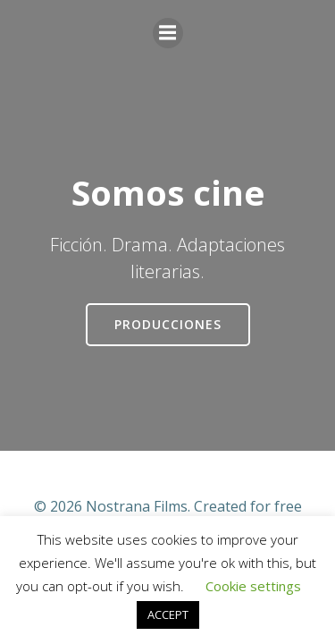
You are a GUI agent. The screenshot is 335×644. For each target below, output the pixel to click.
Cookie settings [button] (253, 586)
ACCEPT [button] (168, 614)
